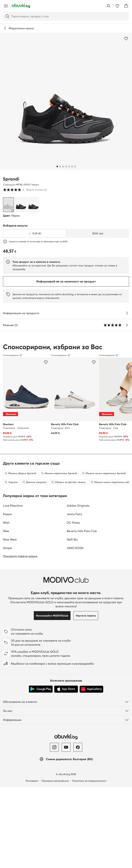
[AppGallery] (91, 695)
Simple (8, 554)
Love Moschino (13, 511)
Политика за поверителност (89, 787)
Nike (6, 537)
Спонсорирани (13, 355)
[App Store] (66, 695)
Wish (6, 528)
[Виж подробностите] (127, 313)
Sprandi (11, 179)
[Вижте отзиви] (127, 325)
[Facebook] (78, 753)
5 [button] (25, 190)
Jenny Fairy (74, 520)
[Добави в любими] (126, 39)
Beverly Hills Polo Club (82, 537)
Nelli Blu (72, 545)
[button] (66, 101)
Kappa (8, 520)
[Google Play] (41, 695)
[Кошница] (126, 6)
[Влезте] (109, 6)
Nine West (10, 545)
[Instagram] (54, 753)
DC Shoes (73, 528)
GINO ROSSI (75, 554)
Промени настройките (55, 787)
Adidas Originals (78, 511)
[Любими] (117, 6)
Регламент (32, 787)
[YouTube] (66, 753)
